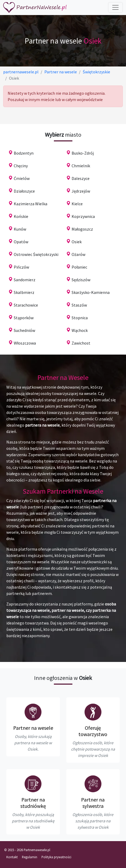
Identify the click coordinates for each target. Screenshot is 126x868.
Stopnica (80, 318)
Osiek (77, 242)
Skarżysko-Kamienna (91, 292)
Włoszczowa (25, 343)
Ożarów (78, 254)
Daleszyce (81, 178)
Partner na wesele (33, 728)
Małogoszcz (82, 229)
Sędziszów (81, 280)
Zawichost (81, 343)
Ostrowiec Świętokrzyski (36, 254)
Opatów (21, 242)
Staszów (79, 305)
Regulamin (30, 857)
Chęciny (21, 166)
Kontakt (12, 857)
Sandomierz (25, 280)
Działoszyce (24, 191)
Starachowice (26, 305)
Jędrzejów (81, 191)
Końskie (21, 216)
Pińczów (21, 267)
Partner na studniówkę (33, 803)
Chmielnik (81, 166)
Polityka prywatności (56, 857)
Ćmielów (22, 178)
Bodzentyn (24, 153)
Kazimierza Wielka (31, 204)
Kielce (77, 204)
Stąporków (24, 318)
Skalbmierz (24, 292)
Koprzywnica (83, 216)
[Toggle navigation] (115, 7)
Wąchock (80, 330)
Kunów (20, 229)
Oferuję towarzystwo (93, 731)
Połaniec (79, 267)
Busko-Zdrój (83, 153)
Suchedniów (24, 330)
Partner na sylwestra (93, 803)
